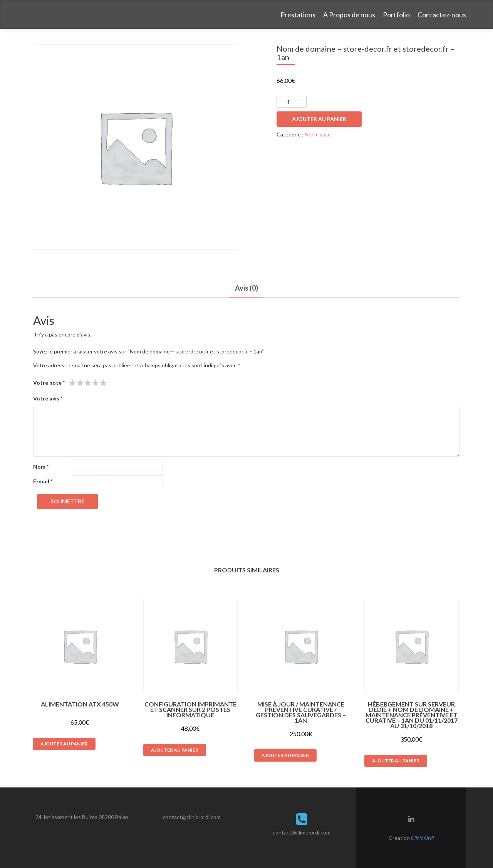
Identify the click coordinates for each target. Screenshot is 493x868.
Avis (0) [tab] (246, 288)
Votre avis (48, 398)
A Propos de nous (349, 15)
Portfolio (396, 15)
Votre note (49, 383)
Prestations (298, 15)
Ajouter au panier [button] (64, 744)
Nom (41, 467)
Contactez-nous (442, 15)
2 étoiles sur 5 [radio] (76, 383)
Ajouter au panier (319, 119)
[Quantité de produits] (292, 102)
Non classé (318, 134)
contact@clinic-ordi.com (192, 817)
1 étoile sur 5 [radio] (72, 383)
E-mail (43, 481)
